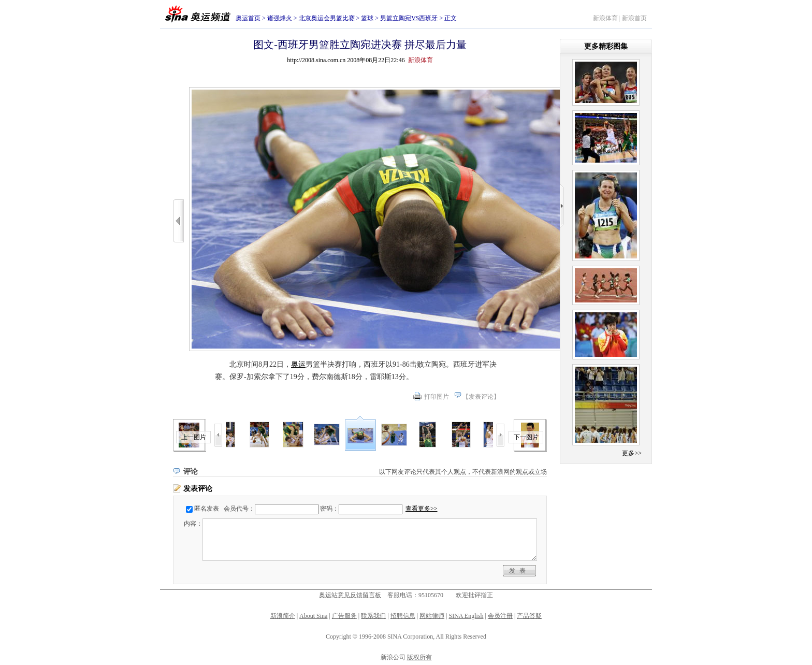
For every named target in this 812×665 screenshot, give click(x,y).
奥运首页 (248, 18)
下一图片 (526, 437)
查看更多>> (422, 509)
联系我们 (373, 616)
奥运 (298, 364)
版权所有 (419, 657)
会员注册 (500, 616)
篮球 (367, 18)
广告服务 (344, 616)
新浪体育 (605, 18)
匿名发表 (207, 509)
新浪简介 (283, 616)
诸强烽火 (280, 18)
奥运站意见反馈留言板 (350, 595)
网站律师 (432, 616)
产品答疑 (529, 616)
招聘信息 (403, 616)
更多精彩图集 (606, 46)
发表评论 (481, 397)
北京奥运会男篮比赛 (327, 18)
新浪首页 (634, 18)
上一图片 (194, 437)
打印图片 (437, 397)
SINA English (466, 616)
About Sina (313, 616)
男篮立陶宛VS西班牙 (409, 18)
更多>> (632, 453)
